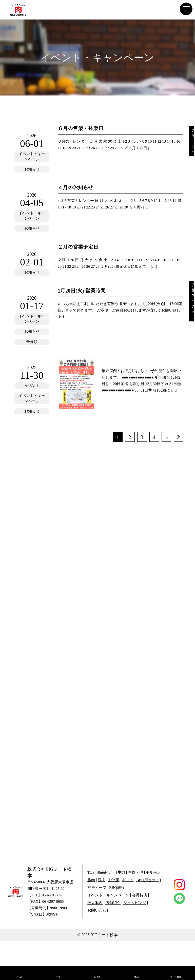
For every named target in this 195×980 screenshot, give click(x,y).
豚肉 (91, 880)
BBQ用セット (148, 880)
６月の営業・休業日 (81, 128)
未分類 (32, 342)
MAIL (97, 974)
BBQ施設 (117, 888)
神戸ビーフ (97, 888)
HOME (19, 974)
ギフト (128, 880)
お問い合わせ (99, 910)
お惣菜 (114, 880)
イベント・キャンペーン (32, 156)
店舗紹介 (113, 903)
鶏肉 (102, 880)
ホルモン (153, 872)
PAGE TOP (175, 974)
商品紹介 (105, 872)
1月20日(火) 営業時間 (82, 291)
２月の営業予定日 (78, 247)
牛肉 (121, 872)
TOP (91, 872)
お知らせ (32, 169)
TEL (58, 974)
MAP (136, 974)
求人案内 (95, 903)
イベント (32, 386)
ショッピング (135, 903)
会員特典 (140, 895)
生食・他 (135, 872)
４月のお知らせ (75, 188)
